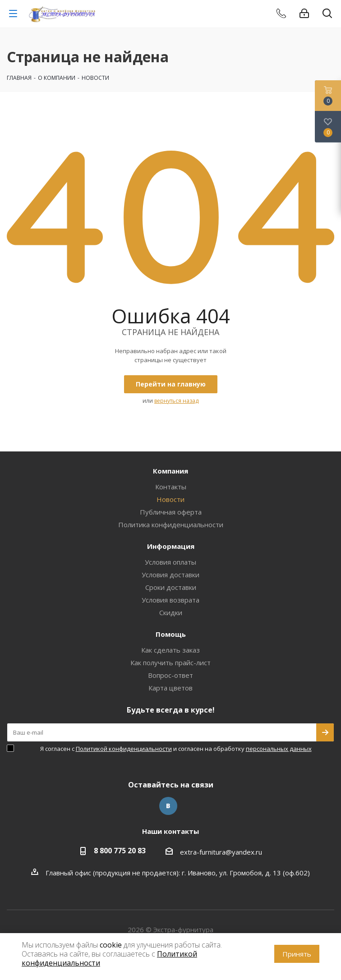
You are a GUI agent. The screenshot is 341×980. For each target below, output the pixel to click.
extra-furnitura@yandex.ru (221, 852)
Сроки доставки (171, 587)
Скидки (171, 612)
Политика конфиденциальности (171, 525)
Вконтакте (168, 806)
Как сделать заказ (170, 650)
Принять (297, 954)
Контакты (171, 487)
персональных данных (279, 749)
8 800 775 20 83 (120, 851)
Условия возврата (170, 600)
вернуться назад (176, 401)
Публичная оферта (171, 512)
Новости (170, 499)
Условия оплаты (170, 562)
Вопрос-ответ (170, 675)
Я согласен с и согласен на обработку (176, 749)
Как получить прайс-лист (170, 663)
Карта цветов (170, 688)
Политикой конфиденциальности (124, 749)
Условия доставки (170, 575)
